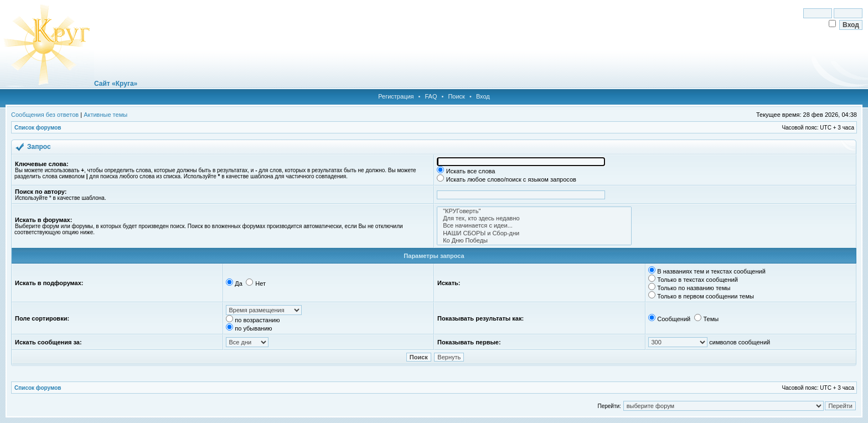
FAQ (431, 96)
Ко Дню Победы (534, 241)
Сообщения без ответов (45, 115)
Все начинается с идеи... (534, 226)
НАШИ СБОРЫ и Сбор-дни (534, 233)
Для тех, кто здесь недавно (534, 218)
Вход (483, 96)
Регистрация (396, 96)
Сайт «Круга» (116, 84)
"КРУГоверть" (534, 211)
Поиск (456, 96)
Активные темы (105, 115)
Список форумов (38, 128)
